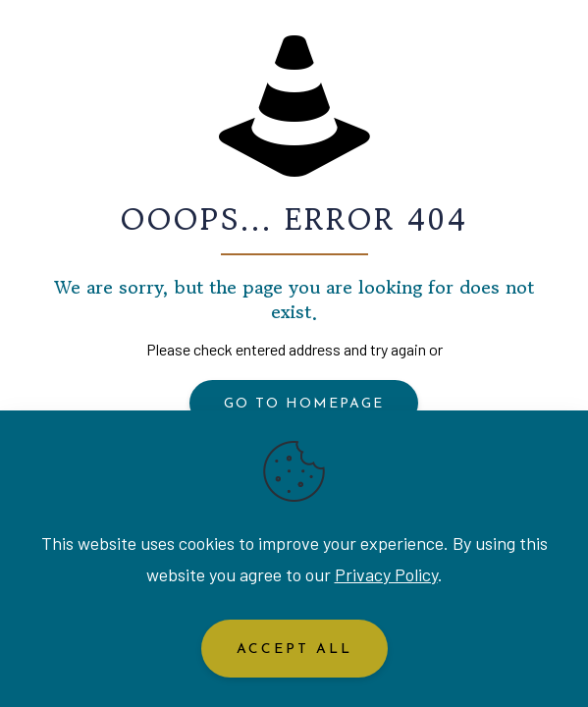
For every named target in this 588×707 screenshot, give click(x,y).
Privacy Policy (386, 574)
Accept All (294, 650)
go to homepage (304, 404)
